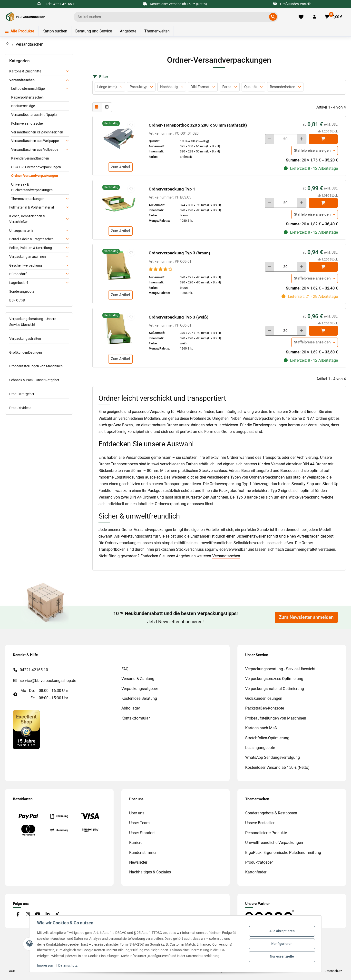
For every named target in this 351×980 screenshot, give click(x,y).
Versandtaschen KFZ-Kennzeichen (37, 132)
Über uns (137, 813)
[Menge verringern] (269, 139)
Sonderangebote (22, 291)
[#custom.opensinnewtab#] (26, 729)
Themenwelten (157, 31)
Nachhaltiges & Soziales (150, 872)
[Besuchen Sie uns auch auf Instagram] (28, 914)
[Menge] (286, 139)
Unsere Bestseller (260, 823)
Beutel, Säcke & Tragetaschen (31, 239)
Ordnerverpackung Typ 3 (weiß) (179, 317)
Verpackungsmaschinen (28, 257)
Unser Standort (142, 833)
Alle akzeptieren (282, 931)
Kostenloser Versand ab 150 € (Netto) (277, 767)
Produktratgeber (22, 394)
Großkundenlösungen (26, 352)
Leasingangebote (260, 748)
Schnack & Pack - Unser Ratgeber (34, 380)
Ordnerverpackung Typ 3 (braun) (179, 253)
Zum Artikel (120, 167)
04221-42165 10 (34, 670)
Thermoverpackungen (28, 199)
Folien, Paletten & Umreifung (31, 248)
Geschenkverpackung (26, 265)
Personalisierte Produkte (266, 833)
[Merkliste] (301, 17)
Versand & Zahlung (138, 679)
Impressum (46, 965)
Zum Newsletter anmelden (306, 617)
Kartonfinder (256, 872)
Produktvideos (20, 408)
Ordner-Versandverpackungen (35, 176)
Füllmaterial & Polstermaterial (32, 207)
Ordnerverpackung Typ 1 (172, 189)
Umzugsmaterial (22, 230)
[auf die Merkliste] (131, 125)
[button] (314, 17)
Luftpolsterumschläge (28, 89)
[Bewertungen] (161, 269)
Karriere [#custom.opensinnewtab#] (136, 843)
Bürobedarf (18, 274)
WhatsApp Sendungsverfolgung (273, 757)
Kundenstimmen (143, 853)
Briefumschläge (23, 106)
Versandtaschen (226, 556)
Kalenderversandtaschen (30, 158)
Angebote (128, 31)
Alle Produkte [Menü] (20, 31)
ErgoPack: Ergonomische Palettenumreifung (283, 853)
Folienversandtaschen (28, 123)
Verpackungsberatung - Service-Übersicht (280, 669)
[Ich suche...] (172, 17)
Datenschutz (68, 965)
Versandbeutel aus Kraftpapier (34, 115)
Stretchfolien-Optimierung (267, 738)
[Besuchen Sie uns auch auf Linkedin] (47, 914)
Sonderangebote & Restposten (271, 813)
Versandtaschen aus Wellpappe (35, 141)
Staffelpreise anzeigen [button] (312, 150)
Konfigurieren (282, 944)
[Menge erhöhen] (302, 139)
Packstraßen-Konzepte (265, 708)
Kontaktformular (136, 718)
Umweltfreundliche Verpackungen (274, 843)
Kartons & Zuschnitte (25, 71)
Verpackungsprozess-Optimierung (274, 679)
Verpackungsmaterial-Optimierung (275, 689)
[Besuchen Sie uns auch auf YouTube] (38, 914)
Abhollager (131, 708)
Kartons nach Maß (261, 728)
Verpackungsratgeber (140, 689)
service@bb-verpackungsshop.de (48, 681)
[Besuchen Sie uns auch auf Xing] (57, 914)
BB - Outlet (17, 300)
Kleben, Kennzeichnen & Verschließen (27, 219)
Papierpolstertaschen (27, 97)
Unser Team (139, 823)
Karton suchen (55, 31)
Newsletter (138, 862)
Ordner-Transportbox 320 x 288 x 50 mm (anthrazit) (198, 125)
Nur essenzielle (282, 956)
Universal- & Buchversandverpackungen (32, 187)
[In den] (323, 139)
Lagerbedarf (19, 283)
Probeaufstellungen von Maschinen (36, 366)
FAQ (125, 669)
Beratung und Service (94, 31)
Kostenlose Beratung (139, 698)
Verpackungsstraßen (25, 339)
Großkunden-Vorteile (292, 4)
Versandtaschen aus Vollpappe (35, 150)
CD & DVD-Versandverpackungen (36, 167)
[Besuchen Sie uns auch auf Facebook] (18, 914)
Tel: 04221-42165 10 (61, 4)
